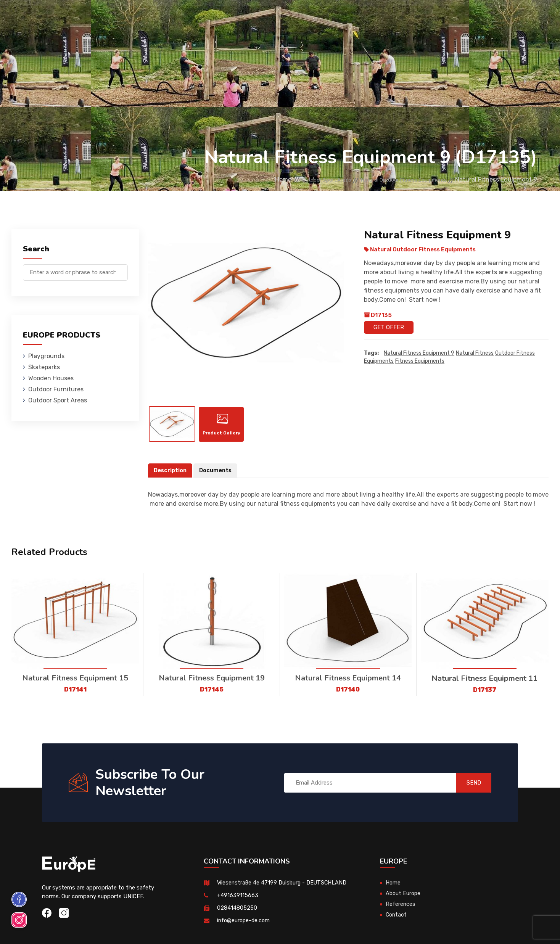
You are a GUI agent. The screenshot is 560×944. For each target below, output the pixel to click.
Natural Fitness (475, 353)
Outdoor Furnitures (278, 17)
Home (247, 179)
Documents (217, 476)
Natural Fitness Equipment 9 (419, 353)
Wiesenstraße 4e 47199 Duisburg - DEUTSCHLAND (284, 888)
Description (171, 476)
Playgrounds (114, 17)
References (386, 17)
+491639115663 (238, 901)
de (518, 18)
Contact (427, 17)
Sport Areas (339, 17)
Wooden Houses (214, 17)
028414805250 (237, 913)
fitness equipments (420, 361)
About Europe (404, 899)
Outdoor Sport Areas (298, 179)
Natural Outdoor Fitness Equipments (393, 179)
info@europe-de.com (245, 926)
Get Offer (389, 327)
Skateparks (163, 17)
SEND (469, 788)
